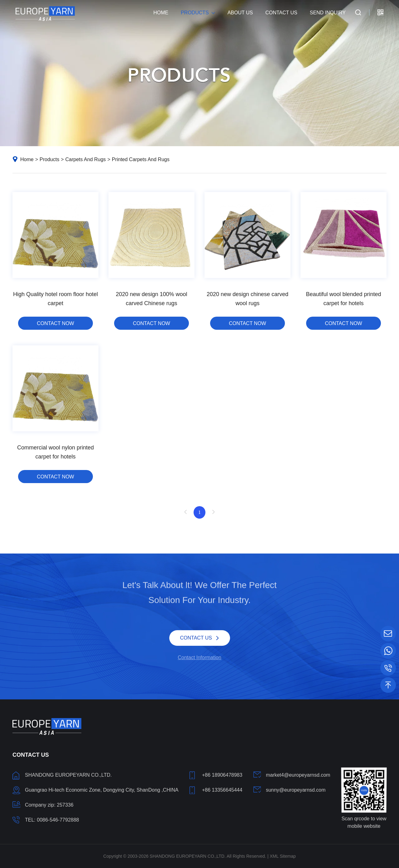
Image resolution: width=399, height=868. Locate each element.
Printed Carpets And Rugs (141, 159)
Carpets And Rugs (86, 159)
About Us (240, 13)
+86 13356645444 (222, 790)
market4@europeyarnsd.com (298, 775)
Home (161, 13)
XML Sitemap (283, 856)
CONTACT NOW (55, 323)
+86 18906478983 (222, 775)
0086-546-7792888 (58, 820)
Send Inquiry (328, 13)
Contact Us (281, 13)
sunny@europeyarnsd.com (296, 790)
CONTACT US (196, 637)
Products (195, 13)
